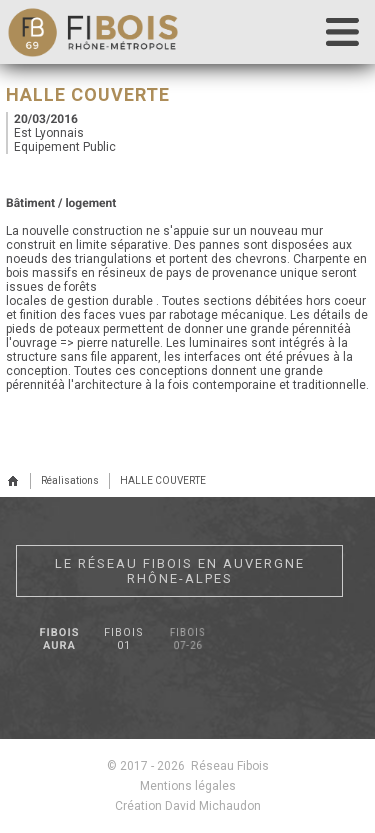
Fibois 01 (124, 639)
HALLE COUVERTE (163, 480)
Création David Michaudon (188, 806)
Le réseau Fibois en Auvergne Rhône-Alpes (180, 571)
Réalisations (70, 480)
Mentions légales (188, 786)
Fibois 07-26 (188, 639)
